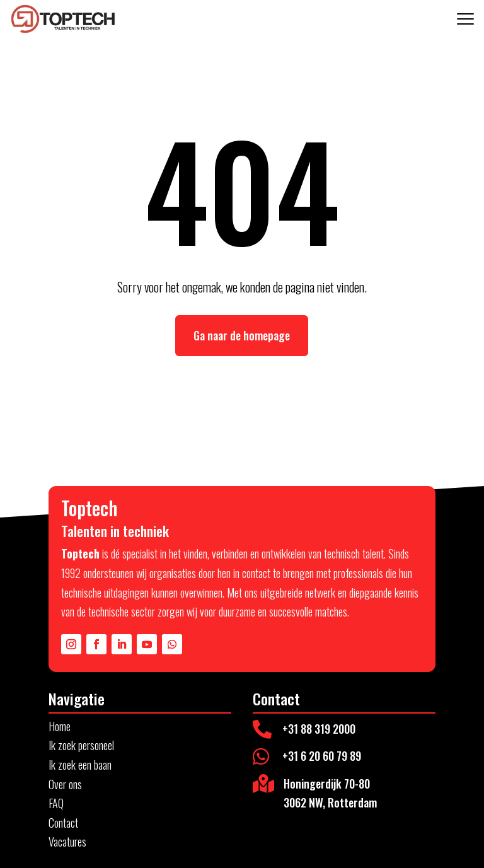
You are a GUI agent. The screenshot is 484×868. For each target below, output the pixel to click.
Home (60, 726)
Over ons (65, 784)
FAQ (56, 803)
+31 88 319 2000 (319, 729)
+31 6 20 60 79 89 (322, 756)
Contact (63, 823)
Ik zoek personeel (81, 745)
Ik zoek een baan (80, 765)
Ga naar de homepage (242, 335)
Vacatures (67, 842)
